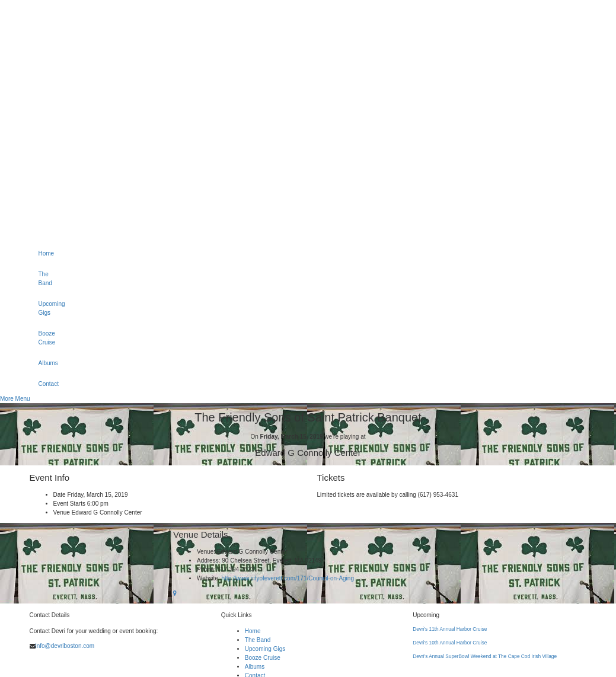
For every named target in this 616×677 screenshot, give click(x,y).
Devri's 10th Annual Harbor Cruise (450, 643)
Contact (43, 384)
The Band (43, 279)
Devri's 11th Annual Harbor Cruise (450, 629)
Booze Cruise (43, 338)
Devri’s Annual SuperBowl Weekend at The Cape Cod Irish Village (485, 656)
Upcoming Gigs (43, 308)
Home (43, 253)
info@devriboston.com (65, 646)
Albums (43, 363)
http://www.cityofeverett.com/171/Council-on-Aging (288, 578)
